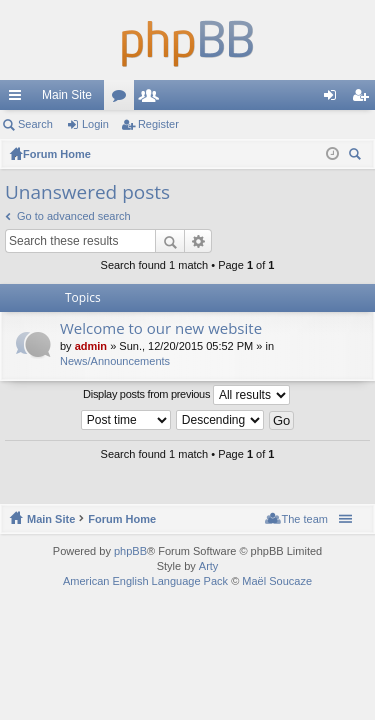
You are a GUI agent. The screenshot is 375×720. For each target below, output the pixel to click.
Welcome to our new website (161, 328)
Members (153, 99)
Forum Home (122, 519)
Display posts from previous (186, 395)
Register (158, 124)
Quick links (19, 99)
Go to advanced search (74, 216)
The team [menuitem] (305, 519)
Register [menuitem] (364, 99)
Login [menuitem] (334, 99)
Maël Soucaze (277, 581)
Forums (123, 99)
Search (35, 124)
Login (95, 124)
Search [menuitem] (357, 156)
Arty (209, 566)
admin (91, 346)
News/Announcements (115, 361)
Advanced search (198, 241)
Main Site (67, 95)
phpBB (130, 551)
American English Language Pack (145, 581)
